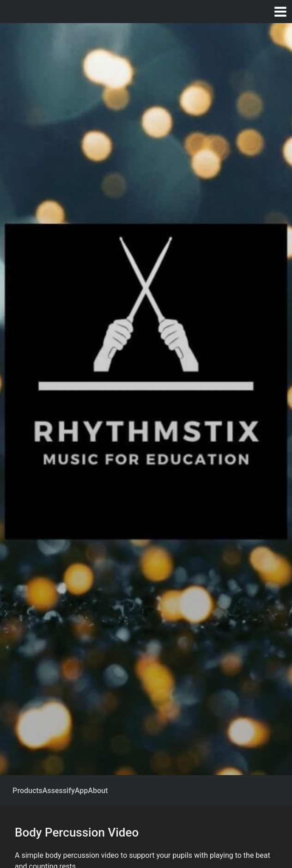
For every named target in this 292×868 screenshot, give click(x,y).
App (81, 791)
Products (27, 791)
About (98, 791)
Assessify (59, 791)
